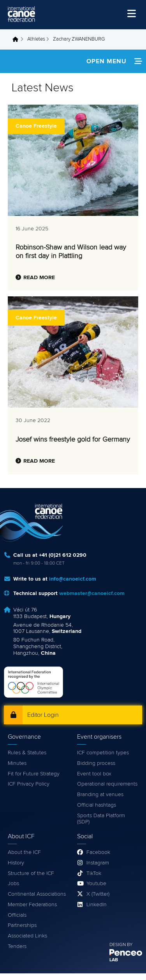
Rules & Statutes (27, 753)
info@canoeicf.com (73, 579)
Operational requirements (107, 784)
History (16, 863)
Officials (17, 915)
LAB (114, 960)
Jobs (13, 884)
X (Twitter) (98, 894)
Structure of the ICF (31, 873)
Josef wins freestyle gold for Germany (73, 440)
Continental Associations (37, 894)
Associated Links (27, 936)
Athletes (36, 39)
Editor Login (43, 715)
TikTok (94, 873)
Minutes (17, 763)
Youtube (96, 884)
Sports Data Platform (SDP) (101, 819)
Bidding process (96, 763)
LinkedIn (97, 905)
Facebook (98, 852)
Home (18, 39)
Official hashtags (97, 805)
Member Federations (32, 905)
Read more (39, 278)
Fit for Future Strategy (34, 774)
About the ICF (24, 852)
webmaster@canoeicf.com (92, 593)
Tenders (17, 946)
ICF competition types (103, 753)
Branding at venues (100, 795)
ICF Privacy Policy (29, 784)
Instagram (98, 863)
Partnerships (22, 925)
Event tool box (94, 774)
